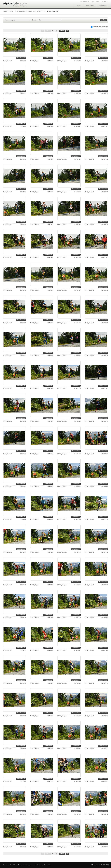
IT (108, 1)
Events (79, 5)
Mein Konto (104, 5)
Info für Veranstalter (40, 865)
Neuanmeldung (85, 1)
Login (93, 1)
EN (102, 1)
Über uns (20, 865)
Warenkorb (90, 5)
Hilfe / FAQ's (12, 865)
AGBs (49, 865)
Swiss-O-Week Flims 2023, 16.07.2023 (31, 11)
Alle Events (8, 11)
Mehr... (98, 1)
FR (105, 1)
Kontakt (5, 865)
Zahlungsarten (29, 865)
